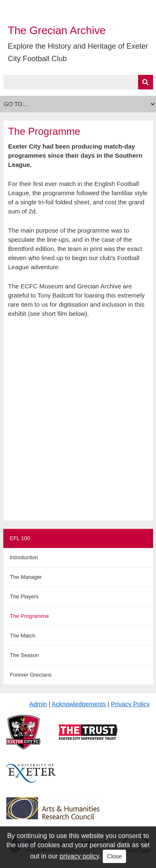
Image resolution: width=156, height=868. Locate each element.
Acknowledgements (79, 704)
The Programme (30, 616)
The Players (24, 596)
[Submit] (146, 82)
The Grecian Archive (57, 30)
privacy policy (79, 856)
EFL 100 (20, 538)
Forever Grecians (31, 675)
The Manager (26, 577)
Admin (38, 704)
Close (114, 856)
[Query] (78, 82)
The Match (23, 636)
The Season (25, 655)
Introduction (24, 557)
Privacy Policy (130, 704)
